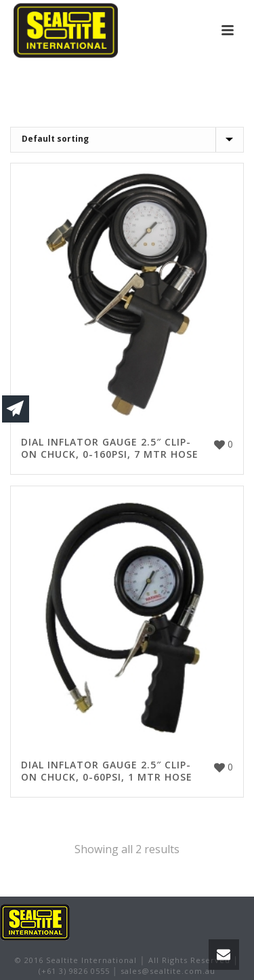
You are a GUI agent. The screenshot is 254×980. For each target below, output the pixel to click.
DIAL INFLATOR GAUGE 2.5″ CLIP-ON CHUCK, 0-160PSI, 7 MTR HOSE (110, 448)
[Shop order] (127, 140)
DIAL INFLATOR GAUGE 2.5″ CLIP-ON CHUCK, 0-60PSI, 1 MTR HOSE (107, 771)
